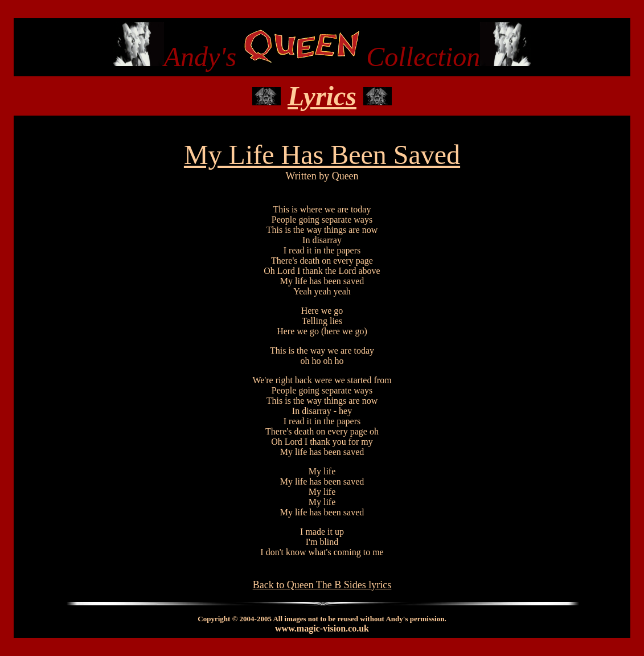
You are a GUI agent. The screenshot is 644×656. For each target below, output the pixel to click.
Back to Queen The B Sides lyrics (322, 585)
